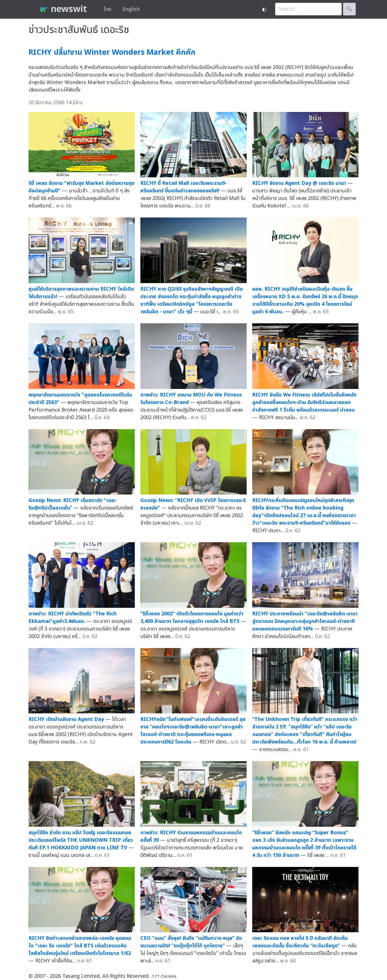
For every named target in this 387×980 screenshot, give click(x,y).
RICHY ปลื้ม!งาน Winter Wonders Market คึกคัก (112, 52)
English (131, 9)
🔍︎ (349, 9)
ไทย (108, 9)
